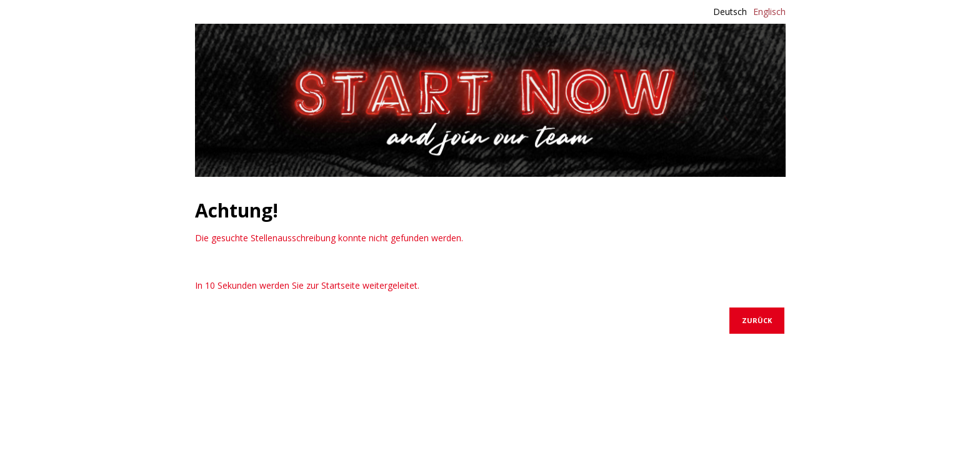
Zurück (757, 320)
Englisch (769, 12)
